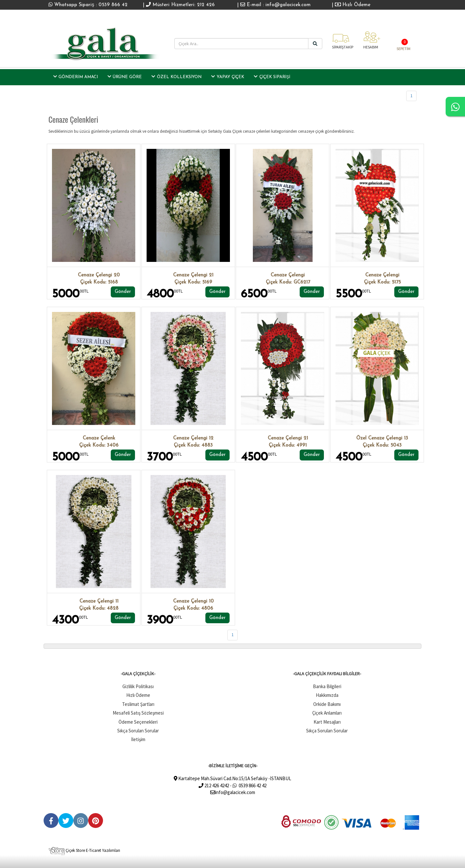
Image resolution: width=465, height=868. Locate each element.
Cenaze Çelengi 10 (193, 601)
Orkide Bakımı (327, 704)
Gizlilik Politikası (138, 686)
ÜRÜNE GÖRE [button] (125, 77)
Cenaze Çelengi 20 (99, 275)
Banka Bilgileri (327, 686)
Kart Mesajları (327, 722)
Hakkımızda (327, 695)
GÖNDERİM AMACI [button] (76, 77)
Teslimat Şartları (138, 704)
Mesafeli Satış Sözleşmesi (138, 713)
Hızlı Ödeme (353, 5)
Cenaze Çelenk (99, 438)
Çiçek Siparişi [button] (272, 77)
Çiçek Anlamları (327, 713)
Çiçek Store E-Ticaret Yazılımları (84, 850)
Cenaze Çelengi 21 (193, 275)
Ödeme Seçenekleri (138, 722)
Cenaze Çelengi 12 (193, 438)
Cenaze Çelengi (288, 275)
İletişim (138, 739)
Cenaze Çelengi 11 (99, 601)
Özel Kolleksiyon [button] (176, 77)
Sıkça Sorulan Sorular (138, 731)
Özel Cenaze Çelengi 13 (382, 438)
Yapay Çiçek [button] (228, 77)
